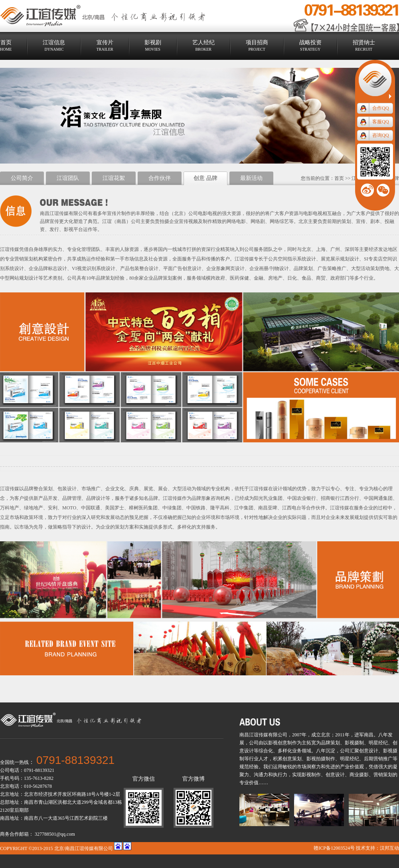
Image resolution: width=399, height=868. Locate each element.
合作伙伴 (160, 178)
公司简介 (22, 178)
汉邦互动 (389, 848)
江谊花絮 (114, 178)
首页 (339, 178)
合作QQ (380, 108)
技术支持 (365, 848)
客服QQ (380, 122)
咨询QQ (380, 135)
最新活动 (251, 178)
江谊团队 (68, 178)
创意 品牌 (205, 178)
